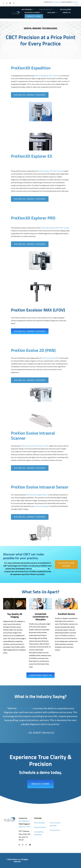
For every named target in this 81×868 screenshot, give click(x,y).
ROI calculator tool (40, 569)
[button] (4, 3)
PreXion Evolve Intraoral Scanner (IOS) (34, 446)
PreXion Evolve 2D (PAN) (33, 350)
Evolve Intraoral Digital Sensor (37, 495)
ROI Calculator (40, 823)
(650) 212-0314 (24, 827)
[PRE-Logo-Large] (16, 12)
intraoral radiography (42, 506)
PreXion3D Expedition (31, 68)
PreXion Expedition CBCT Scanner (46, 76)
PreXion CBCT (24, 708)
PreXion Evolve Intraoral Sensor (40, 487)
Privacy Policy (55, 830)
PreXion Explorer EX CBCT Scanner (50, 171)
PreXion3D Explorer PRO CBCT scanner (55, 228)
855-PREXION (56, 2)
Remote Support (40, 827)
